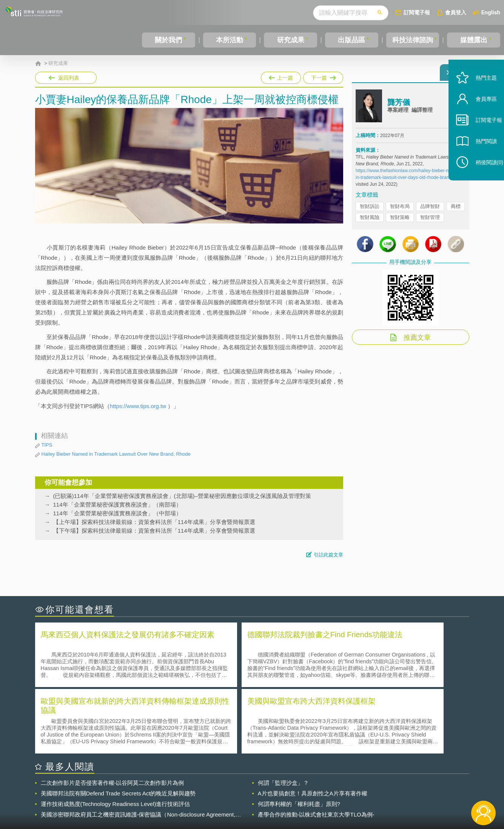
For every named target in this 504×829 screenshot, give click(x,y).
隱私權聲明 (257, 787)
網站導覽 (301, 798)
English (491, 12)
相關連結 (404, 787)
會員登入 (456, 12)
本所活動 (229, 40)
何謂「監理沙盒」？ (283, 715)
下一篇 (323, 76)
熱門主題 (478, 95)
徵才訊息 (301, 787)
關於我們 (168, 40)
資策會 (360, 787)
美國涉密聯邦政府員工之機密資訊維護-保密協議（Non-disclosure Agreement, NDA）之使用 (138, 747)
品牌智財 (430, 211)
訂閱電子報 (417, 12)
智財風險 (370, 222)
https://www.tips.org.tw (138, 406)
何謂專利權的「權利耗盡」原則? (299, 736)
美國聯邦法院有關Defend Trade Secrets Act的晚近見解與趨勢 (118, 725)
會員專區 (478, 116)
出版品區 (350, 40)
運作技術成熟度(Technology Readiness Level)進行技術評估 (116, 736)
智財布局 (400, 211)
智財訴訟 (370, 211)
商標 (456, 211)
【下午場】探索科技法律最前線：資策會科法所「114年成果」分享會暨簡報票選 (154, 531)
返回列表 (69, 78)
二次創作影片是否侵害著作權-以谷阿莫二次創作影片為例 (113, 715)
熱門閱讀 (478, 159)
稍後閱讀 (482, 180)
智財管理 (430, 222)
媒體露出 (474, 40)
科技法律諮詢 (412, 40)
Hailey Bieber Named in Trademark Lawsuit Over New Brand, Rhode (116, 454)
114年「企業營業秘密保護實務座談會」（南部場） (117, 505)
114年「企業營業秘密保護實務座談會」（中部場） (117, 513)
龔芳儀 (399, 107)
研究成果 (289, 40)
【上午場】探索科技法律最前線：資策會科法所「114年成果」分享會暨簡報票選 (154, 522)
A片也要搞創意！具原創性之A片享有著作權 (313, 725)
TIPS (47, 445)
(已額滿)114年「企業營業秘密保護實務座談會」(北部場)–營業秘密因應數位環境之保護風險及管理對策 (182, 496)
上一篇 (281, 76)
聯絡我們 (254, 798)
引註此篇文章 (328, 555)
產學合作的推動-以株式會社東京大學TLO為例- (316, 747)
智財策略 (400, 222)
